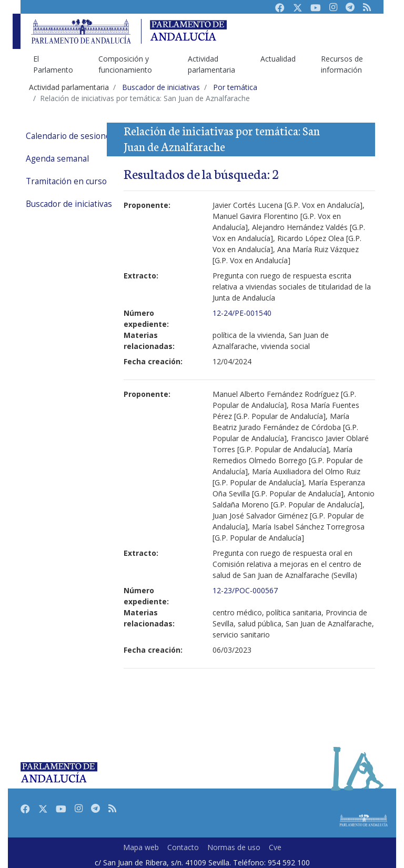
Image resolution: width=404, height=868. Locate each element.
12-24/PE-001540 (242, 313)
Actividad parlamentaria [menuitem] (211, 64)
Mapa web (141, 847)
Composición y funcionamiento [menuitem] (125, 64)
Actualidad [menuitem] (278, 59)
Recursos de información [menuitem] (342, 64)
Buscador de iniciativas (69, 204)
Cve (275, 847)
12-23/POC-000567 (245, 590)
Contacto (183, 847)
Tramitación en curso (66, 181)
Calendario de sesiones (70, 136)
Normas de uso (234, 847)
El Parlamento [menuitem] (53, 64)
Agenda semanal (57, 159)
